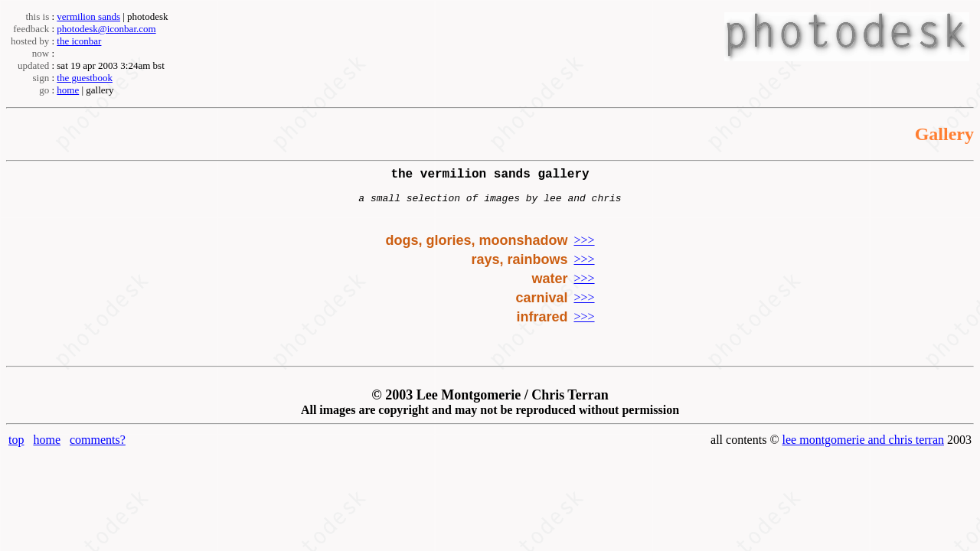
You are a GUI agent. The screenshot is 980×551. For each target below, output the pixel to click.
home (68, 90)
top (16, 447)
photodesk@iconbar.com (106, 29)
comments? (98, 447)
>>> (584, 248)
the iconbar (79, 41)
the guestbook (85, 78)
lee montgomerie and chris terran (863, 447)
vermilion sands (88, 16)
